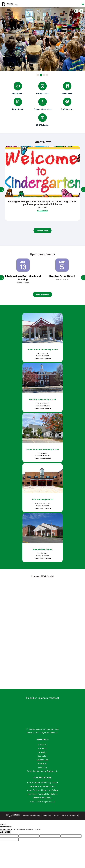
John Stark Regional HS (42, 499)
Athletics (42, 752)
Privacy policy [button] (47, 815)
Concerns (42, 763)
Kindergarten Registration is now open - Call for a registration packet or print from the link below (42, 203)
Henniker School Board (62, 276)
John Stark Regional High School (43, 794)
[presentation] (76, 11)
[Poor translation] (8, 832)
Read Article (42, 211)
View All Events (43, 294)
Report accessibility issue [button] (70, 815)
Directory (43, 767)
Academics (43, 748)
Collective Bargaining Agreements (42, 771)
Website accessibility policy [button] (31, 815)
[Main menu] (83, 4)
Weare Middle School (42, 549)
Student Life (42, 760)
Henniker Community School (43, 399)
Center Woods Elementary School (43, 349)
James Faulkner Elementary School (43, 449)
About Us (43, 745)
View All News (43, 231)
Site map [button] (57, 815)
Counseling (43, 756)
